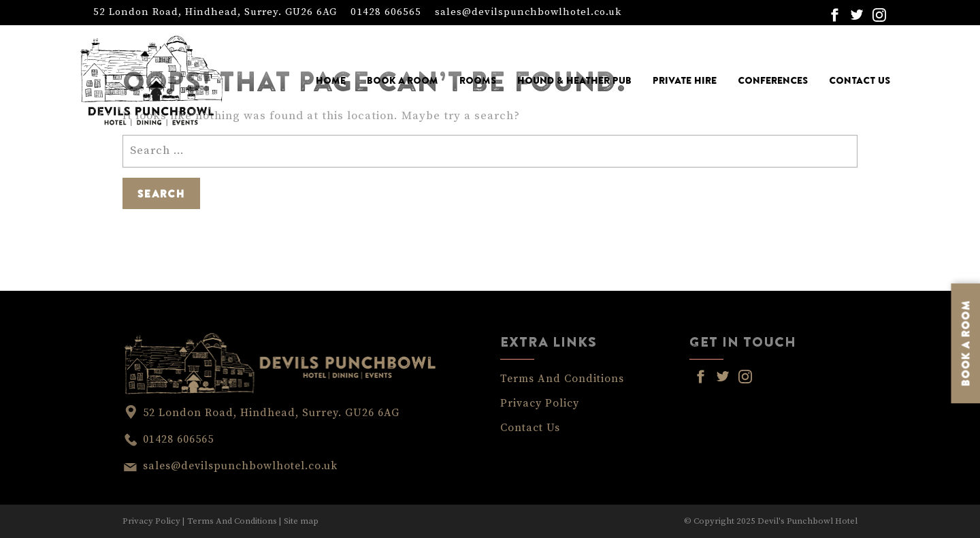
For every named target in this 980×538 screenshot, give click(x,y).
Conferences (773, 80)
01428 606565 (386, 12)
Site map (301, 521)
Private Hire (685, 80)
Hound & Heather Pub (574, 80)
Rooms (478, 80)
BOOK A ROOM (966, 343)
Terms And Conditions (562, 379)
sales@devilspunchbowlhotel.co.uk (528, 12)
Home (331, 80)
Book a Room (403, 80)
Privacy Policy (540, 403)
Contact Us (860, 80)
